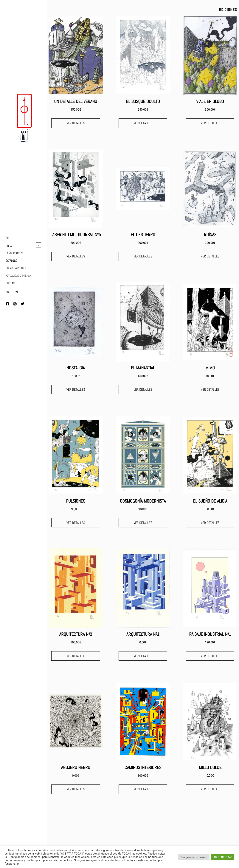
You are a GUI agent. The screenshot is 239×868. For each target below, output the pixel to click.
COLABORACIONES (16, 268)
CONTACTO (12, 283)
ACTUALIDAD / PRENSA (18, 276)
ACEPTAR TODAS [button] (223, 857)
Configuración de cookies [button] (194, 857)
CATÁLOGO (11, 261)
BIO (8, 238)
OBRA (9, 246)
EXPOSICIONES (14, 253)
